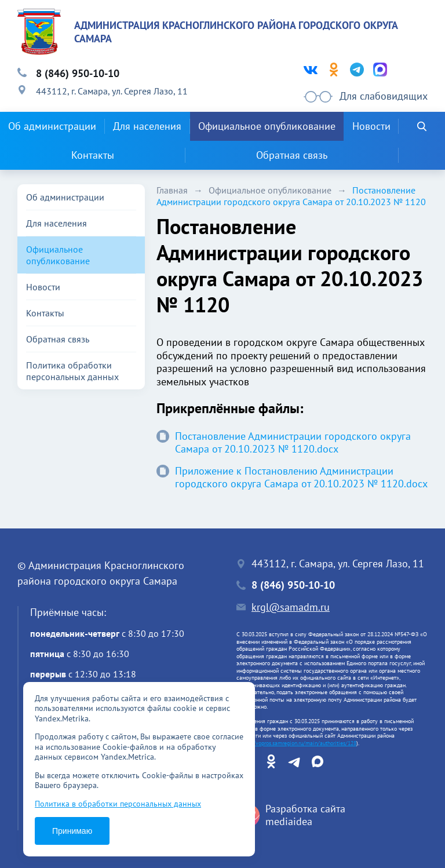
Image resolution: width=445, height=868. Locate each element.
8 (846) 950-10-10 (78, 73)
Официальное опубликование (267, 126)
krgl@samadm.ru (291, 607)
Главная (172, 190)
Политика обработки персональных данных (72, 371)
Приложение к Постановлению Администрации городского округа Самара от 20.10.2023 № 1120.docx (292, 478)
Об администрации (52, 126)
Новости (371, 126)
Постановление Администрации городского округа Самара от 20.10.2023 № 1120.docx (284, 443)
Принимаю (72, 831)
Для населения (147, 126)
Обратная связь (292, 155)
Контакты (93, 155)
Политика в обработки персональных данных (118, 804)
